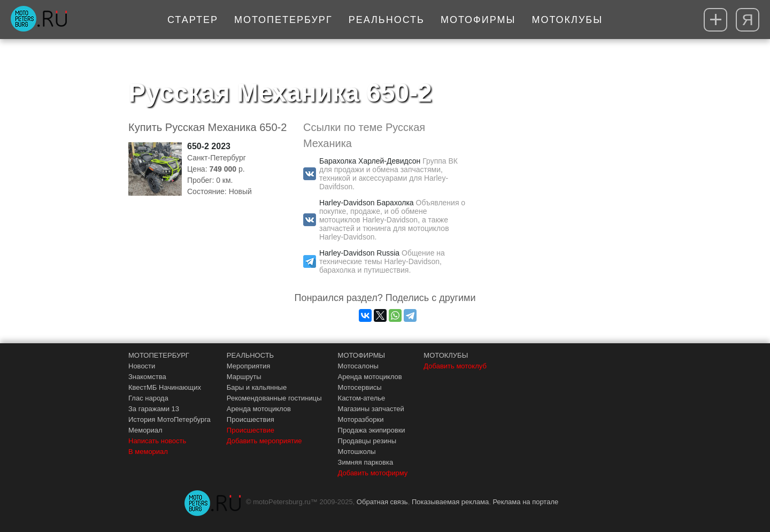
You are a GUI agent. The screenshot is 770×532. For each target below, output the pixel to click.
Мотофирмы (478, 20)
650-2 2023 (209, 146)
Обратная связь (382, 502)
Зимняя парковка (366, 462)
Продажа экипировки (372, 430)
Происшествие (251, 430)
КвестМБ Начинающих (165, 387)
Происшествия (251, 419)
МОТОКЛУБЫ (446, 355)
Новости (142, 366)
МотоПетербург (283, 20)
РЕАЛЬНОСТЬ (250, 355)
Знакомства (147, 377)
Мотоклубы (567, 20)
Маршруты (244, 377)
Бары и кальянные (257, 387)
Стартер (193, 20)
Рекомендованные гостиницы (274, 398)
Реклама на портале (525, 502)
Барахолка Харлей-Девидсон (370, 161)
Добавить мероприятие (264, 441)
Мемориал (145, 430)
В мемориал (148, 452)
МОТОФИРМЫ (362, 355)
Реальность (387, 20)
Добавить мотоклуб (455, 366)
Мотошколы (357, 452)
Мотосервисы (360, 387)
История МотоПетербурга (170, 419)
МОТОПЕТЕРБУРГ (159, 355)
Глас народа (148, 398)
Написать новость (157, 441)
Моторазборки (361, 419)
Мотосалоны (358, 366)
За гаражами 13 (154, 409)
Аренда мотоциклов (259, 409)
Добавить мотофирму (373, 473)
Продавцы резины (367, 441)
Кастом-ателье (362, 398)
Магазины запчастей (371, 409)
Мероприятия (249, 366)
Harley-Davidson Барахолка (367, 203)
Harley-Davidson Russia (359, 253)
